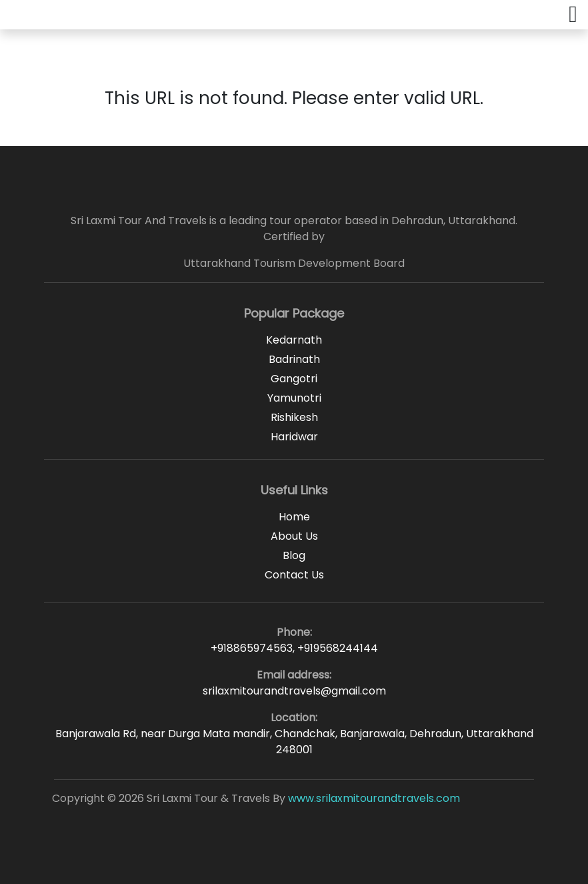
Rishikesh (294, 417)
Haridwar (294, 437)
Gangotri (294, 379)
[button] (573, 15)
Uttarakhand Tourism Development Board (294, 263)
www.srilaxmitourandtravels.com (374, 798)
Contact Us (294, 575)
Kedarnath (294, 340)
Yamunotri (294, 398)
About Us (294, 536)
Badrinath (294, 359)
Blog (294, 555)
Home (294, 517)
